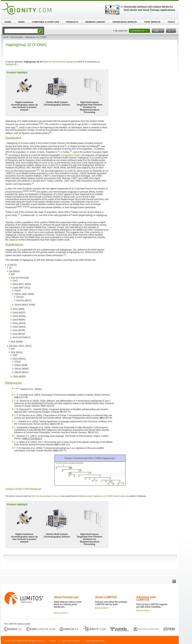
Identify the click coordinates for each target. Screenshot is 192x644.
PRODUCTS (72, 22)
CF (90, 473)
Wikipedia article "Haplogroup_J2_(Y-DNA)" (96, 496)
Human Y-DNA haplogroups (28, 489)
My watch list (121, 31)
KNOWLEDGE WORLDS (125, 22)
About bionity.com (66, 597)
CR (80, 471)
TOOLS (171, 22)
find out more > (61, 613)
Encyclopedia (17, 37)
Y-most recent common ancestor (70, 463)
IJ (94, 479)
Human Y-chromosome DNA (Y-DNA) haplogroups (90, 458)
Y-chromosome (58, 62)
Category (10, 489)
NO (111, 481)
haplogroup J (11, 64)
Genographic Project (71, 155)
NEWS (22, 22)
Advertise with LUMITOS (146, 598)
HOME (8, 22)
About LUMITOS (106, 597)
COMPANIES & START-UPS (45, 22)
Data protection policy (95, 641)
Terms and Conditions (71, 641)
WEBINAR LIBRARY (95, 22)
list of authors (121, 496)
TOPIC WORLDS (152, 22)
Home (6, 37)
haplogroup (71, 62)
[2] (17, 127)
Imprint (53, 641)
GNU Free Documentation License (45, 496)
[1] (66, 146)
